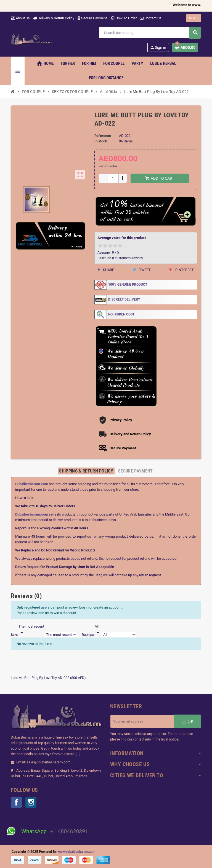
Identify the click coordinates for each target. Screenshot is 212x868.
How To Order (123, 18)
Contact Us (151, 18)
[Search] (150, 33)
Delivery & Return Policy (54, 18)
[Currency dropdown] (194, 18)
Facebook (16, 802)
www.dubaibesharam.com (76, 852)
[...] (78, 754)
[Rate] (98, 630)
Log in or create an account (101, 607)
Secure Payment (92, 18)
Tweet (142, 270)
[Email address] (142, 721)
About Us (20, 18)
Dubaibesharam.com (32, 484)
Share (106, 270)
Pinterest (182, 270)
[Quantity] (113, 178)
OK (188, 721)
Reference (103, 136)
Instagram (31, 802)
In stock (101, 141)
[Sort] (31, 630)
